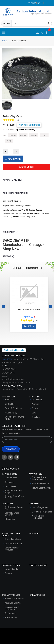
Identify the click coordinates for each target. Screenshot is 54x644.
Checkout (36, 417)
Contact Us (10, 404)
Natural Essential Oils (41, 488)
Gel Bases (9, 482)
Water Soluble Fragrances (38, 517)
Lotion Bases (10, 486)
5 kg (9, 141)
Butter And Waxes (13, 539)
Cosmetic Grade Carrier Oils (12, 514)
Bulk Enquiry (27, 167)
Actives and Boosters (14, 599)
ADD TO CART (13, 159)
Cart (34, 413)
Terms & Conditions (13, 408)
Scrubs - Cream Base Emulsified (14, 497)
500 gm (34, 135)
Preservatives (11, 617)
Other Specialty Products (12, 549)
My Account (37, 400)
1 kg (44, 135)
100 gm (13, 135)
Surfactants (10, 613)
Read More (29, 326)
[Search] (48, 23)
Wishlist (35, 404)
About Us (9, 400)
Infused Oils (10, 519)
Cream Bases (11, 478)
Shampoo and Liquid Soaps (14, 492)
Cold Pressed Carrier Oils (14, 508)
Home (4, 41)
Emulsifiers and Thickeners (12, 608)
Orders (35, 408)
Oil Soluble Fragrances (42, 512)
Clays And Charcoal (13, 544)
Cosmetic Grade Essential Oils (39, 478)
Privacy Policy (11, 413)
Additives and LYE (13, 603)
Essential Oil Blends (40, 484)
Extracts (8, 573)
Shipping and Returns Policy (14, 418)
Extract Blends (11, 569)
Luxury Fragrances (40, 507)
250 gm (23, 135)
